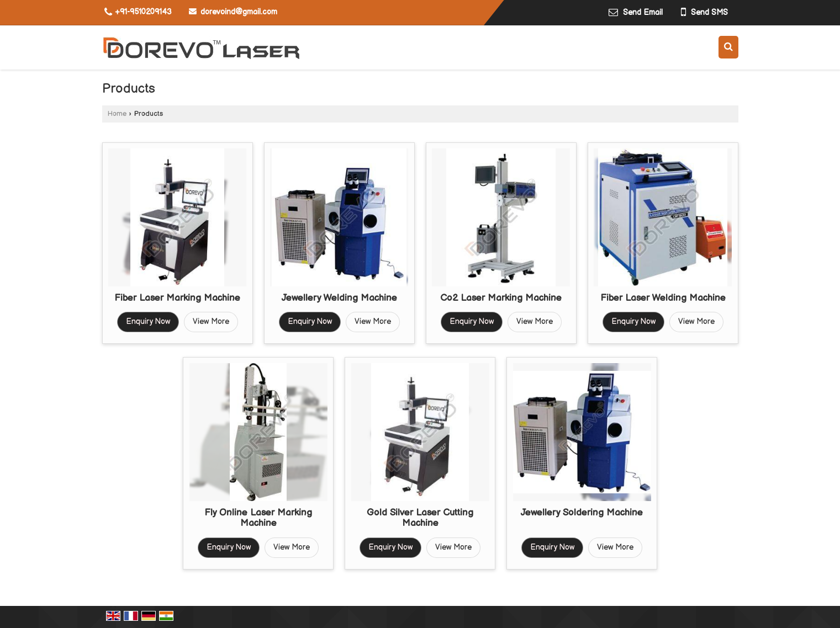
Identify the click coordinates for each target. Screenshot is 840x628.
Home (117, 114)
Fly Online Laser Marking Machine (258, 518)
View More (211, 321)
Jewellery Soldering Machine (582, 513)
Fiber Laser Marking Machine (177, 298)
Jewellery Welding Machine (339, 298)
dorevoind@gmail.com (239, 12)
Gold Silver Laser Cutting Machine (420, 518)
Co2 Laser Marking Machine (501, 298)
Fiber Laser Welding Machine (663, 298)
